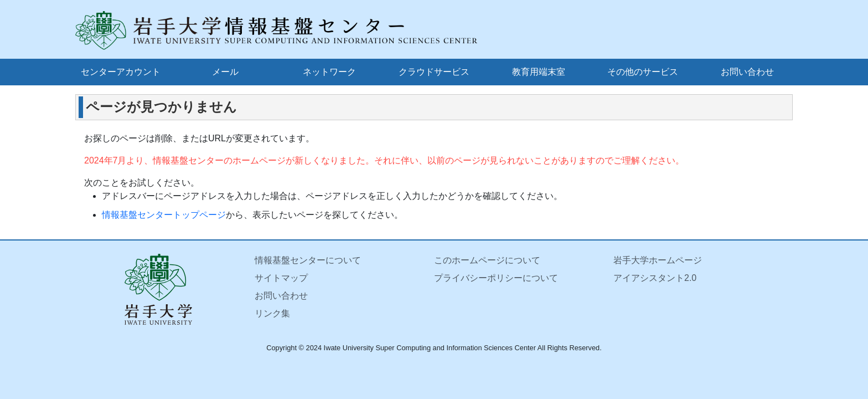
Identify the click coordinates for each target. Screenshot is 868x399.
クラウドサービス (434, 72)
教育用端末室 (539, 72)
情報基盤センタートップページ (164, 215)
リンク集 (272, 313)
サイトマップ (281, 278)
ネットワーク (329, 72)
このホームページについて (487, 260)
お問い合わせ (747, 72)
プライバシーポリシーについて (496, 278)
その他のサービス (643, 72)
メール (225, 72)
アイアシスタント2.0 (655, 278)
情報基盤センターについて (308, 260)
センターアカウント (121, 72)
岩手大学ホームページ (658, 260)
